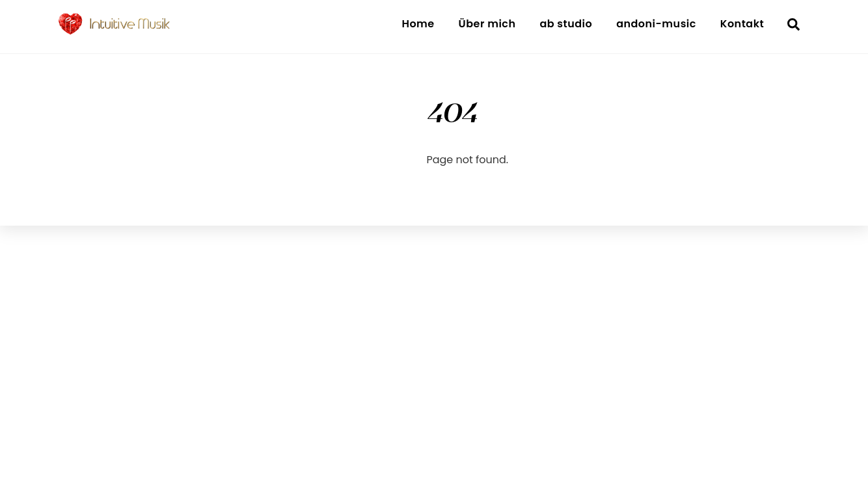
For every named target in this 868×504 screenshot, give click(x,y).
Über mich (487, 24)
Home (418, 24)
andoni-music (656, 24)
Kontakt (742, 24)
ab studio (566, 24)
